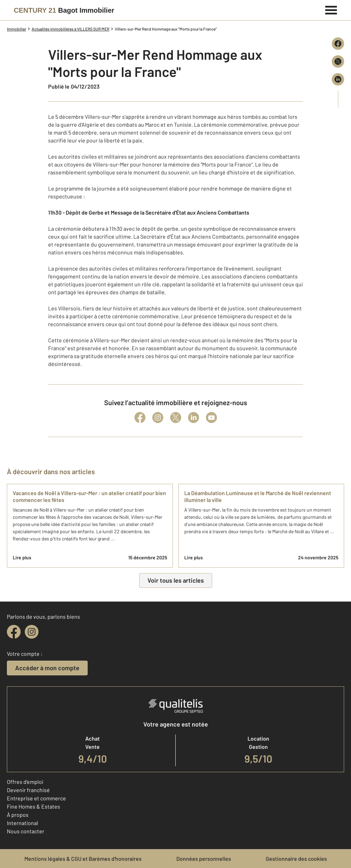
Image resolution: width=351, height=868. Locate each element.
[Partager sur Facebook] (338, 44)
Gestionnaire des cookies (296, 859)
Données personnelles (204, 859)
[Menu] (331, 9)
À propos (18, 815)
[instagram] (32, 632)
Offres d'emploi (25, 782)
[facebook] (14, 632)
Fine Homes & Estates (34, 806)
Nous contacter (26, 831)
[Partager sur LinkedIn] (338, 79)
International (23, 823)
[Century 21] (64, 10)
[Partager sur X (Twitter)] (338, 61)
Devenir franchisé (28, 790)
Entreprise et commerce (36, 798)
